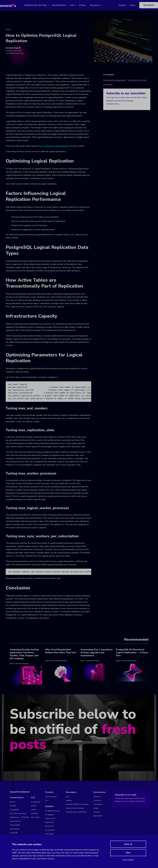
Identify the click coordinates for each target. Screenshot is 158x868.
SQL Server (35, 817)
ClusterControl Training (75, 808)
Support (118, 5)
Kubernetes (49, 822)
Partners (97, 812)
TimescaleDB (15, 825)
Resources (98, 5)
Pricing (85, 5)
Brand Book (98, 816)
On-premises (50, 830)
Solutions (49, 806)
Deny (128, 853)
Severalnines (100, 792)
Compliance (98, 804)
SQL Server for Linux (18, 813)
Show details (128, 860)
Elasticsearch (15, 829)
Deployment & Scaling (137, 81)
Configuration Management (115, 81)
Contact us (98, 800)
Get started (145, 5)
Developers (71, 792)
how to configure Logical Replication (54, 146)
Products (49, 792)
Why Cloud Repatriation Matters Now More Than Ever (61, 651)
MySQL (13, 802)
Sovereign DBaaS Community (77, 804)
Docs (68, 797)
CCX (75, 5)
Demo (129, 5)
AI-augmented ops (52, 811)
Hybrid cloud (50, 818)
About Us (97, 797)
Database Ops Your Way (38, 5)
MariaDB (13, 806)
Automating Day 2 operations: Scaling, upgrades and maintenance (97, 653)
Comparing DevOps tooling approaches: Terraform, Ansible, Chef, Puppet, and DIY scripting (24, 654)
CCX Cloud (49, 834)
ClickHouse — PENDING (19, 817)
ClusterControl (61, 5)
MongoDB (14, 833)
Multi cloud (49, 826)
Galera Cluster (15, 821)
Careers (96, 808)
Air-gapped (49, 815)
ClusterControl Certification (76, 812)
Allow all (128, 844)
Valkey (33, 810)
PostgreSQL (108, 85)
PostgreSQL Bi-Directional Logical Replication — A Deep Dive (132, 653)
